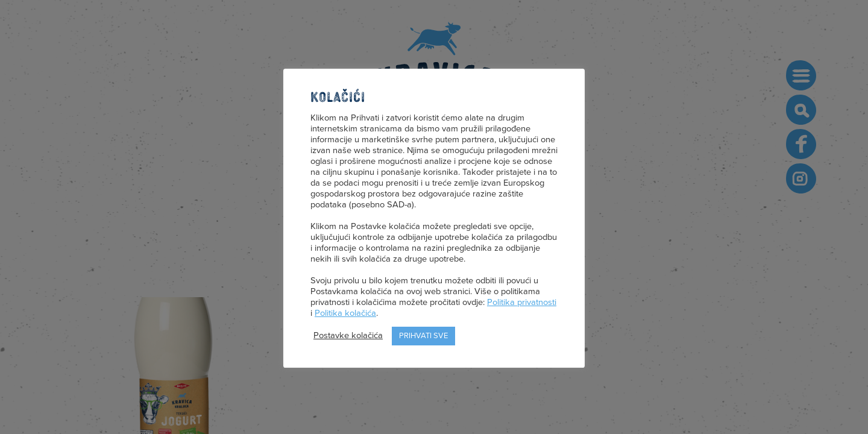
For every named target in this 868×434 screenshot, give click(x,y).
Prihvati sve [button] (423, 336)
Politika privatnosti (522, 302)
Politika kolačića (345, 313)
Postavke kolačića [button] (348, 335)
